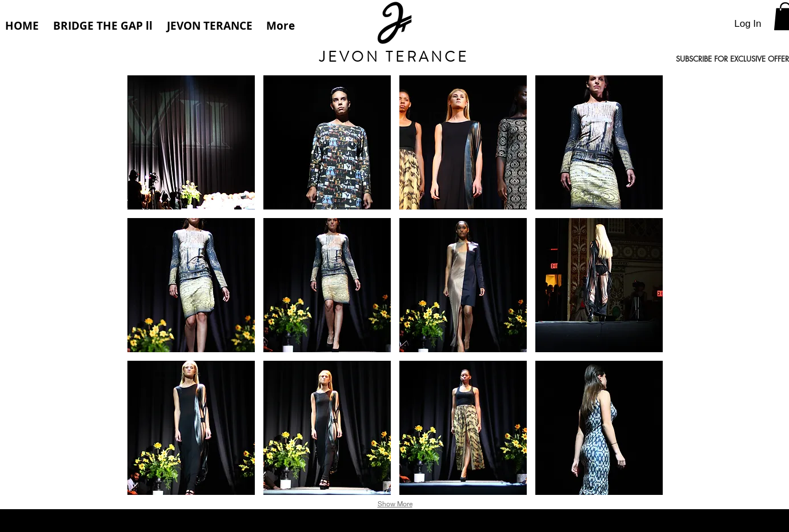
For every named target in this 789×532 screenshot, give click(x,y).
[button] (191, 142)
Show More (395, 504)
